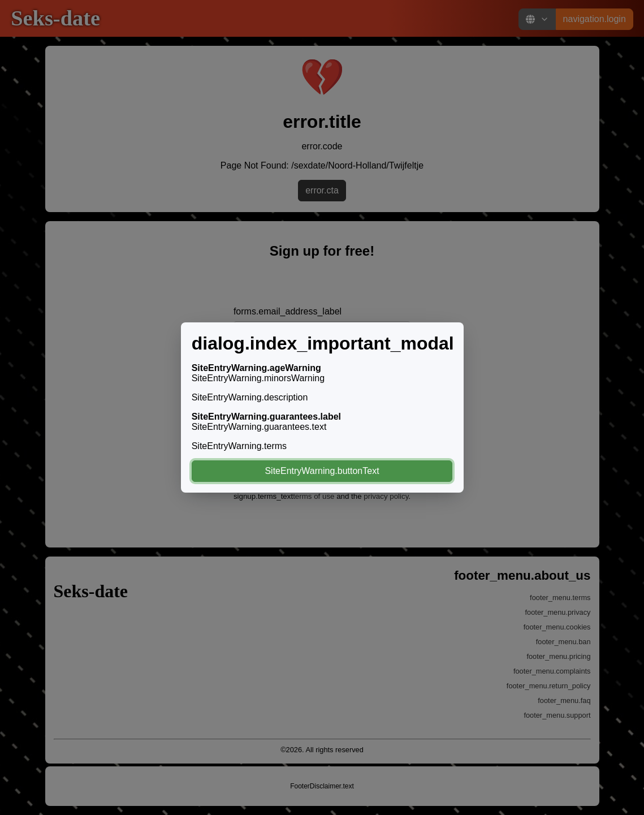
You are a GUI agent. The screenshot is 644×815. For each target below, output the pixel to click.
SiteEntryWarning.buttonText (322, 471)
